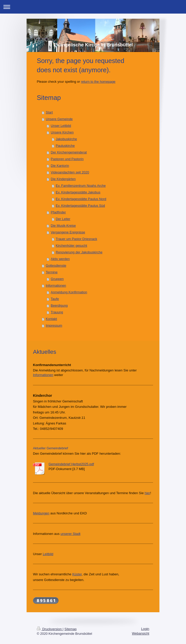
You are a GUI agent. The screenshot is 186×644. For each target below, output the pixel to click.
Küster (77, 574)
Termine (52, 272)
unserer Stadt (71, 534)
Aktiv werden (60, 259)
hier (147, 493)
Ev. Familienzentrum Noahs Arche (81, 186)
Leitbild (48, 554)
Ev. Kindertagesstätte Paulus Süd (80, 206)
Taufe (55, 299)
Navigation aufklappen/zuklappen (93, 7)
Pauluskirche (65, 146)
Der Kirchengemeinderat (69, 152)
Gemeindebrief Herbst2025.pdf (71, 464)
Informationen (56, 285)
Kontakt (51, 319)
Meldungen (41, 513)
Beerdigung (59, 305)
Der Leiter (63, 219)
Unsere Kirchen (62, 132)
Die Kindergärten (63, 179)
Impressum (54, 325)
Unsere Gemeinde (59, 119)
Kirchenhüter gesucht (71, 246)
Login (145, 629)
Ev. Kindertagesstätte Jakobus (78, 192)
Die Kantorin (60, 166)
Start (49, 112)
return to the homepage (98, 82)
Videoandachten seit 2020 (70, 172)
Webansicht (141, 633)
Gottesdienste (56, 266)
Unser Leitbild (61, 126)
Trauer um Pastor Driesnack (76, 239)
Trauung (57, 312)
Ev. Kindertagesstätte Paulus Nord (81, 199)
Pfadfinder (58, 212)
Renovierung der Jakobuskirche (79, 252)
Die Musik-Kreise (63, 226)
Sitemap (71, 629)
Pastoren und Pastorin (67, 159)
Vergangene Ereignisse (68, 232)
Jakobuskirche (66, 139)
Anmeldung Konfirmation (69, 292)
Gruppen (57, 279)
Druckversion (50, 629)
